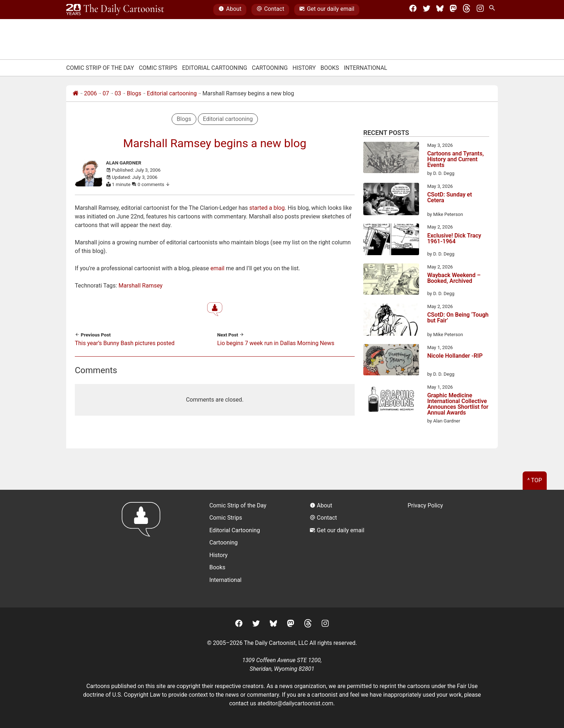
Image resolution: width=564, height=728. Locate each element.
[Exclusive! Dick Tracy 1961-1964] (391, 240)
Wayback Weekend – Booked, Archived (454, 278)
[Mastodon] (453, 10)
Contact (270, 10)
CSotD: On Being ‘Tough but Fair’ (458, 318)
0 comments (154, 184)
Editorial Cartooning (215, 68)
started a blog (267, 208)
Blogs (134, 93)
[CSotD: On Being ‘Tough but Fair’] (391, 321)
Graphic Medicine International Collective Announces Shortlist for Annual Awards (458, 404)
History (304, 68)
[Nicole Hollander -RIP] (391, 361)
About (230, 10)
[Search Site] (493, 10)
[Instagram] (480, 10)
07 (106, 93)
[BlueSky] (440, 10)
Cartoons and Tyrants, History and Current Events (456, 159)
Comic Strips (158, 68)
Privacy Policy (425, 505)
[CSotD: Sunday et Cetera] (391, 200)
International (366, 68)
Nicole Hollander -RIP (455, 356)
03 (118, 93)
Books (330, 68)
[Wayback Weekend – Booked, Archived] (391, 280)
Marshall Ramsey (140, 286)
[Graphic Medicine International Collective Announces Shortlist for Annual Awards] (391, 401)
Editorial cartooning (172, 93)
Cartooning (270, 68)
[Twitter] (427, 10)
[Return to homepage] (143, 549)
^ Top (535, 480)
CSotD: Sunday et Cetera (450, 198)
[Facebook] (413, 10)
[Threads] (467, 10)
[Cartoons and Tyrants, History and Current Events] (391, 159)
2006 (91, 93)
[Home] (76, 94)
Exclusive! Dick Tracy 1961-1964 (454, 239)
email (217, 268)
